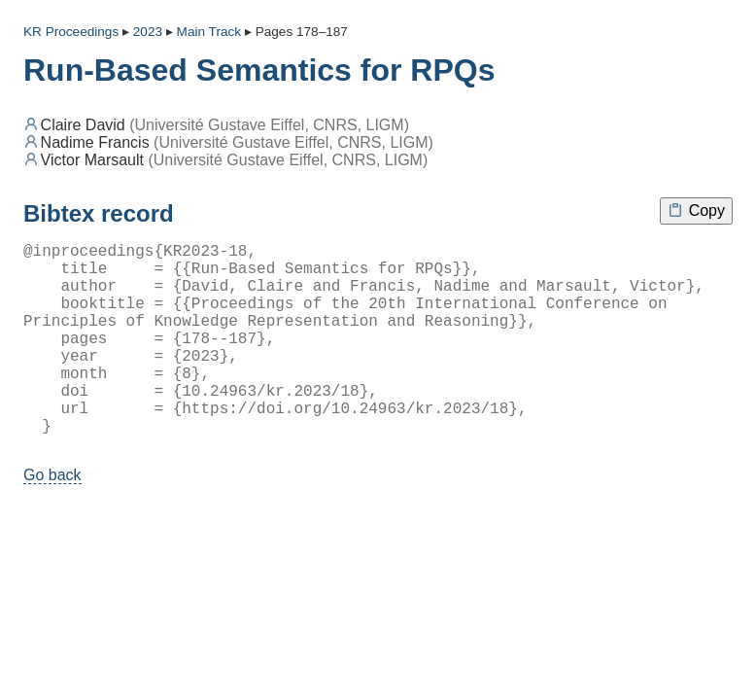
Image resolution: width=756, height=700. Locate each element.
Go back (52, 518)
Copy (696, 210)
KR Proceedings (71, 32)
